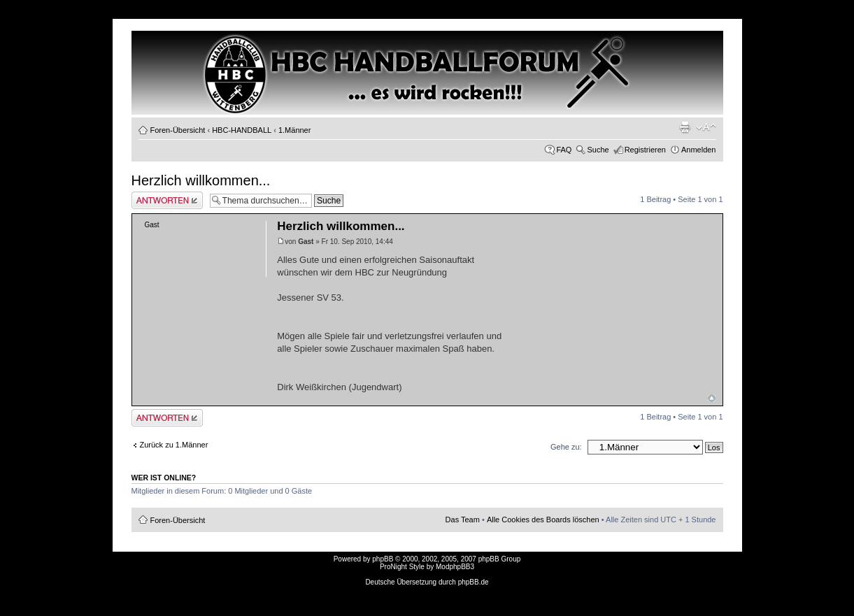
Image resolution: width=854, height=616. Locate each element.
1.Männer (294, 130)
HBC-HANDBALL (242, 130)
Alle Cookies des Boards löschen (543, 520)
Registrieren (645, 150)
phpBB (383, 559)
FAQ (564, 150)
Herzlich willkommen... (201, 180)
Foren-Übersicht (178, 130)
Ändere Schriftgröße (706, 127)
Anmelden (699, 150)
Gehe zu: (566, 447)
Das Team (463, 520)
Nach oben (712, 398)
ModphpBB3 (455, 567)
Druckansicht (685, 127)
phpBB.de (474, 582)
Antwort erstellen (167, 200)
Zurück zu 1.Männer (174, 445)
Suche (598, 150)
